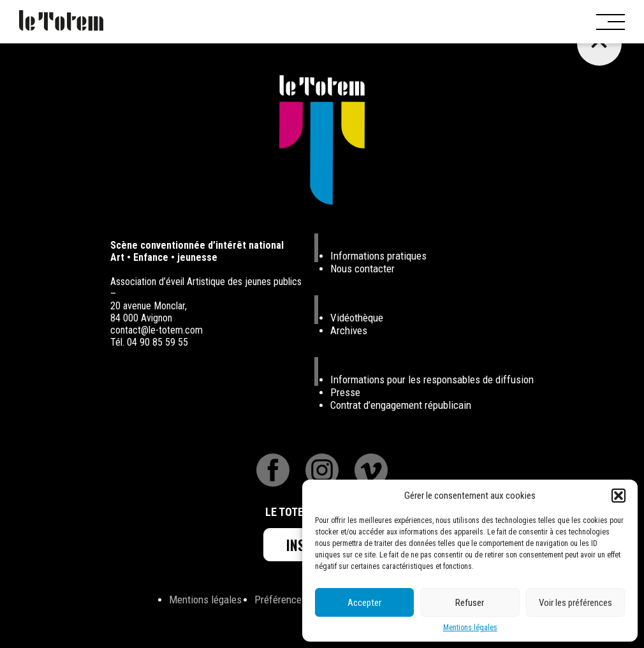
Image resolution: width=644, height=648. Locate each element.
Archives (349, 330)
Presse (345, 392)
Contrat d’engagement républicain (401, 405)
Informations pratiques (378, 256)
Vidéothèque (357, 318)
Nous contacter (362, 269)
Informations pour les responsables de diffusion (432, 379)
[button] (618, 496)
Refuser (470, 603)
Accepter (364, 603)
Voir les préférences (575, 603)
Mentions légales (470, 628)
